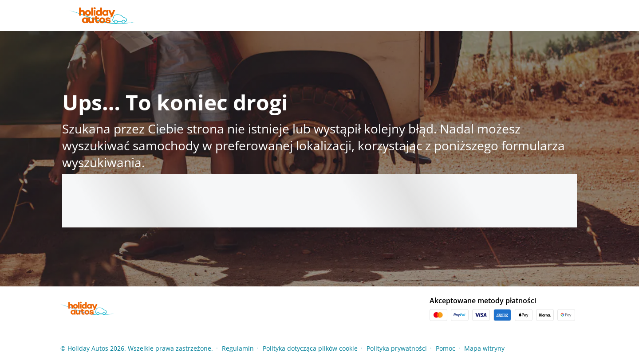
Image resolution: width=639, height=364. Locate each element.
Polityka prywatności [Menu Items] (397, 348)
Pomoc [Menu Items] (446, 348)
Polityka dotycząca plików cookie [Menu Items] (310, 348)
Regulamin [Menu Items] (238, 348)
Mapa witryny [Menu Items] (484, 348)
